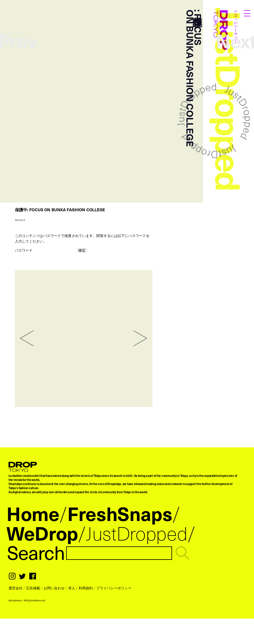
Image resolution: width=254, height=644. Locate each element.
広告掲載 (33, 588)
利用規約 (86, 588)
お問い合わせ (54, 588)
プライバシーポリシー (114, 588)
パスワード (46, 250)
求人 (72, 588)
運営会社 (16, 588)
